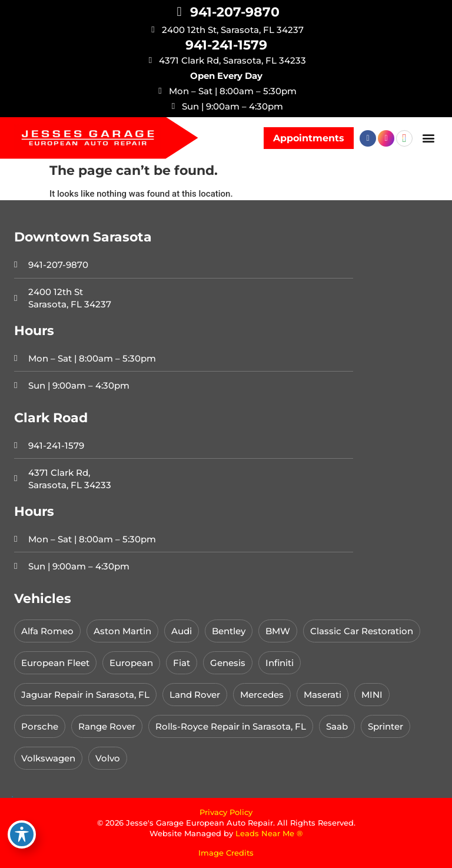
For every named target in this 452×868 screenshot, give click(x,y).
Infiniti (280, 663)
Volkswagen (48, 758)
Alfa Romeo (47, 631)
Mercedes (262, 695)
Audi (182, 631)
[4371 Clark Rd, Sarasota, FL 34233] (150, 60)
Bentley (229, 631)
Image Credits (226, 853)
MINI (372, 695)
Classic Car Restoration (362, 631)
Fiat (182, 663)
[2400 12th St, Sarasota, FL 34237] (153, 30)
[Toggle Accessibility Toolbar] (22, 834)
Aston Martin (122, 631)
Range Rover (107, 726)
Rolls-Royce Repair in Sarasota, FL (231, 726)
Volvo (108, 758)
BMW (278, 631)
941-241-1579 (226, 45)
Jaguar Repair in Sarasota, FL (85, 695)
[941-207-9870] (180, 12)
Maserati (323, 695)
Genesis (228, 663)
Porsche (40, 726)
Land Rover (195, 695)
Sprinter (385, 726)
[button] (309, 138)
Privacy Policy (226, 812)
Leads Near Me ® (269, 834)
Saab (337, 726)
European (131, 663)
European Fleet (55, 663)
